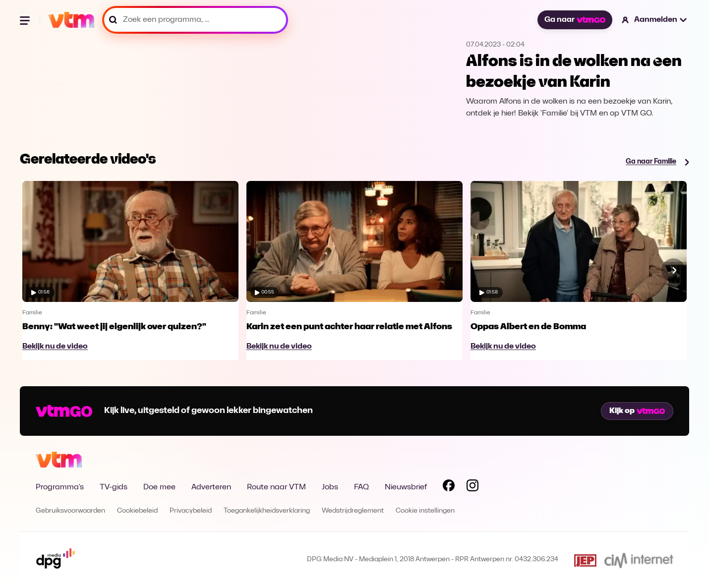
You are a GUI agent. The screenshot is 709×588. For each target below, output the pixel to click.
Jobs (330, 487)
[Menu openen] (26, 20)
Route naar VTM (276, 487)
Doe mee (159, 487)
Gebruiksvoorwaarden (70, 511)
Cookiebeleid (137, 511)
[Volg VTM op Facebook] (449, 487)
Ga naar (575, 20)
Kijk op (637, 411)
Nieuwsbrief (406, 487)
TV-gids (114, 487)
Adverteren (211, 487)
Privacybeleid (191, 511)
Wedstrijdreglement (353, 511)
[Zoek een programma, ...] (195, 20)
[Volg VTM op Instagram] (473, 487)
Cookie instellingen (425, 511)
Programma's (60, 487)
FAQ (361, 487)
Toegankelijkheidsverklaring (267, 511)
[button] (655, 20)
